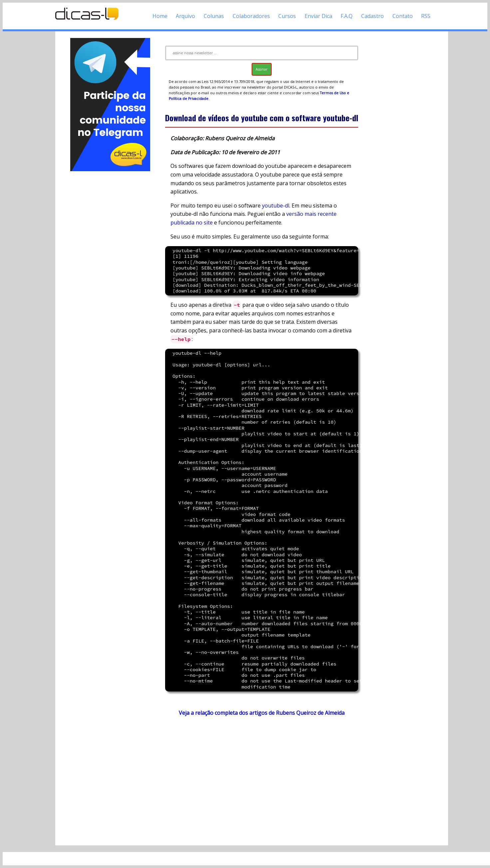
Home (160, 16)
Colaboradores (251, 16)
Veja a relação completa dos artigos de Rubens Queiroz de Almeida (262, 713)
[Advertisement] (110, 272)
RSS (426, 16)
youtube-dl (276, 206)
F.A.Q (347, 16)
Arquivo (185, 16)
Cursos (287, 16)
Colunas (214, 16)
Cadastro (372, 16)
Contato (403, 16)
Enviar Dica (318, 16)
